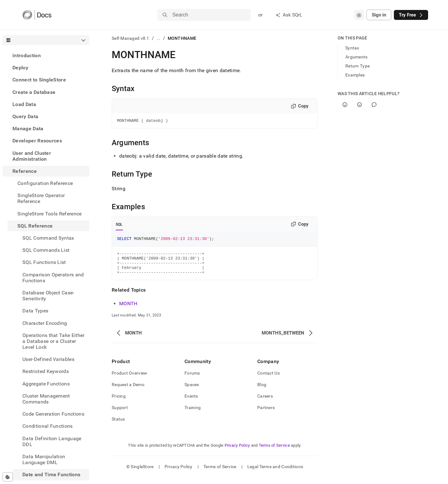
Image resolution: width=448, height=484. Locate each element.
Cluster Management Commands (46, 399)
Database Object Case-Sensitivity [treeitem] (48, 296)
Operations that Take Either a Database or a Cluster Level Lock (54, 341)
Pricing (119, 403)
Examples (355, 75)
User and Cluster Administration (32, 156)
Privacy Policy (237, 452)
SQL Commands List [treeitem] (46, 250)
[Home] (37, 15)
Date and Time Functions (51, 475)
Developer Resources (37, 141)
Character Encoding (45, 323)
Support (120, 414)
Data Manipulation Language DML (44, 459)
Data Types (35, 311)
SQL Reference (35, 226)
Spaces (192, 391)
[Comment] (374, 105)
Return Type (357, 66)
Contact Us (268, 380)
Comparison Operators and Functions (53, 278)
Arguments (357, 57)
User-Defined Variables (48, 359)
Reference (25, 171)
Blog (262, 391)
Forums (192, 380)
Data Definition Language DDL (52, 441)
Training (193, 414)
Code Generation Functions (53, 414)
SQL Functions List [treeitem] (44, 262)
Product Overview (129, 380)
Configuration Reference (45, 183)
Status (118, 426)
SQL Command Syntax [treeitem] (48, 238)
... (159, 38)
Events (191, 403)
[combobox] (359, 15)
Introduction (27, 55)
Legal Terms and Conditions (275, 473)
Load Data (24, 104)
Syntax (352, 48)
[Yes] (345, 105)
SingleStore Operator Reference (41, 198)
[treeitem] (46, 55)
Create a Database (34, 92)
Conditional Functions (48, 426)
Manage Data (28, 129)
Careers (265, 403)
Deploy (20, 68)
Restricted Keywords (46, 371)
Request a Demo (128, 391)
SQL (119, 225)
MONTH (128, 310)
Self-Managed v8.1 (131, 38)
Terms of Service (274, 452)
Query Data (25, 116)
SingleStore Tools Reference (50, 214)
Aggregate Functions (46, 384)
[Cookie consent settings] (8, 477)
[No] (359, 105)
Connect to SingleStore (39, 80)
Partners (266, 414)
